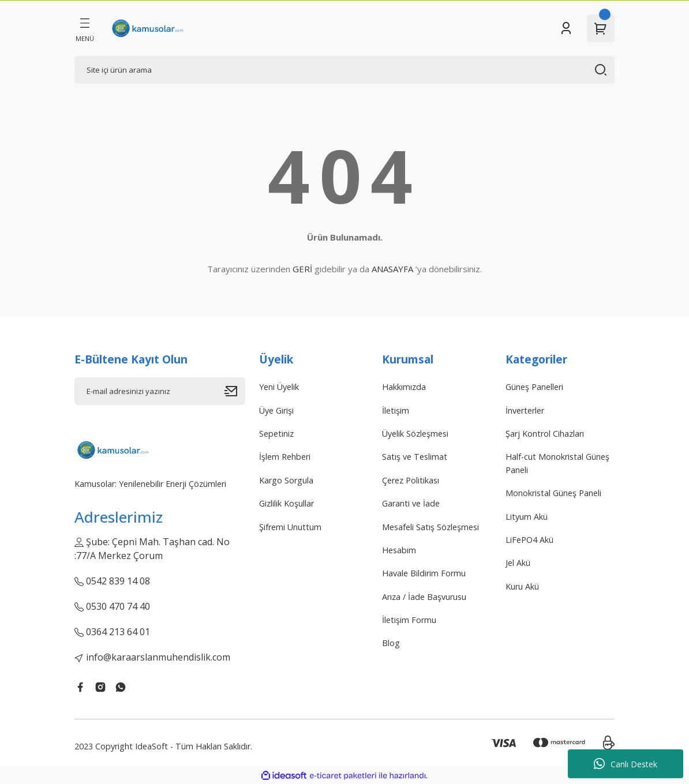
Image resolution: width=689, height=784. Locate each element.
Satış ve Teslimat (415, 457)
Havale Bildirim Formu (424, 573)
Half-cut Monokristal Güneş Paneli (557, 463)
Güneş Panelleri (534, 387)
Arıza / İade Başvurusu (424, 597)
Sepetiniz (276, 434)
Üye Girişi (276, 410)
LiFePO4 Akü (529, 540)
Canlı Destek (626, 764)
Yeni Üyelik (279, 387)
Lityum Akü (527, 517)
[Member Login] (566, 28)
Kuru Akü (522, 586)
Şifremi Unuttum (290, 527)
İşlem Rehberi (285, 457)
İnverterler (525, 410)
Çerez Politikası (411, 480)
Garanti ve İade (411, 503)
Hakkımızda (404, 387)
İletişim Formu (409, 620)
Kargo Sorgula (286, 480)
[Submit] (235, 391)
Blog (391, 643)
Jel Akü (518, 563)
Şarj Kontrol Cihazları (545, 434)
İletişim (396, 410)
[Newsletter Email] (160, 391)
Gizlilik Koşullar (287, 503)
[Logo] (147, 28)
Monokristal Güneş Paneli (553, 493)
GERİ (302, 269)
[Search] (344, 70)
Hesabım (399, 550)
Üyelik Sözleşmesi (415, 434)
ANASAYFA (392, 269)
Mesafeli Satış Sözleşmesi (430, 527)
